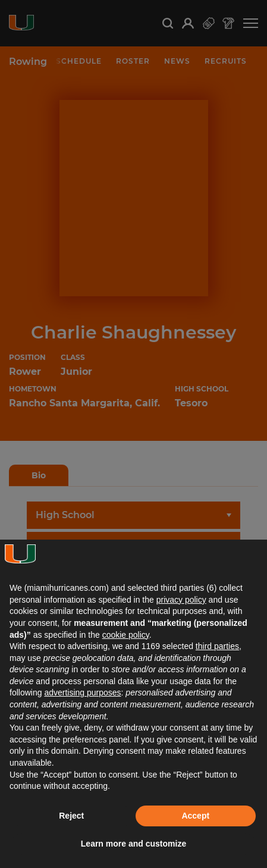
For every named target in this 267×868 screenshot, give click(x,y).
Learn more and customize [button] (133, 844)
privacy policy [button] (181, 600)
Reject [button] (71, 816)
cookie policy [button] (126, 635)
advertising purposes (82, 692)
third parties (217, 646)
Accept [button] (195, 816)
